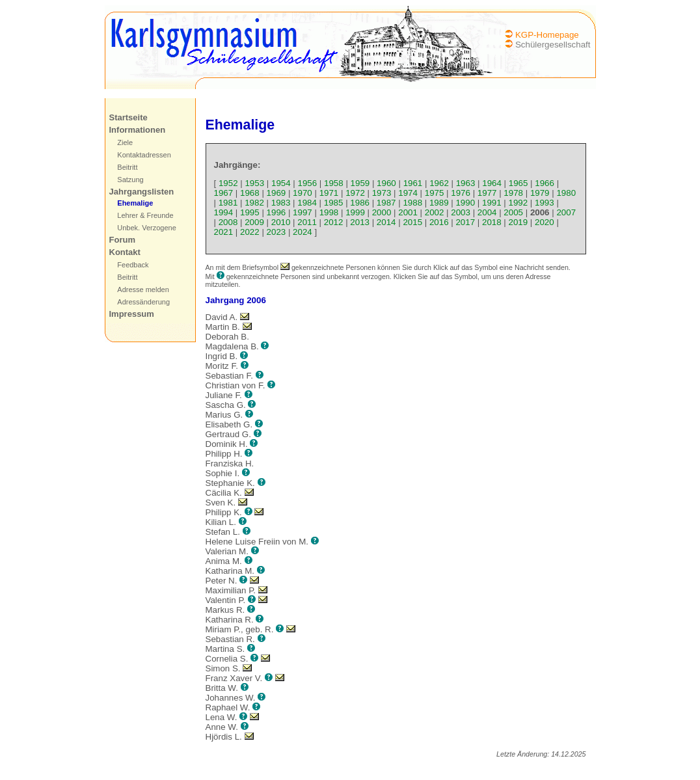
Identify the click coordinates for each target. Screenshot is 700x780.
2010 (281, 222)
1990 (465, 203)
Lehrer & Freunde (145, 215)
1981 (228, 203)
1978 (513, 193)
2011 (307, 222)
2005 (513, 212)
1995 (250, 212)
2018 (492, 222)
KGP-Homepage (547, 35)
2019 (518, 222)
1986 (360, 203)
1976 (461, 193)
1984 (307, 203)
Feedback (133, 265)
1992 (518, 203)
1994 (224, 212)
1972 (355, 193)
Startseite (128, 117)
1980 (566, 193)
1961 (413, 183)
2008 (228, 222)
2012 (334, 222)
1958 (334, 183)
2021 (224, 232)
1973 (382, 193)
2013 (360, 222)
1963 (466, 183)
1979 (540, 193)
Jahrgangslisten (142, 192)
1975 (435, 193)
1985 (334, 203)
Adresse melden (143, 289)
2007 (566, 212)
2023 (276, 232)
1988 (412, 203)
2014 (386, 222)
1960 (386, 183)
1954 (281, 183)
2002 (435, 212)
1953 (254, 183)
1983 (281, 203)
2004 (487, 212)
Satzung (130, 180)
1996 (276, 212)
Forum (122, 240)
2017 (465, 222)
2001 (408, 212)
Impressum (132, 314)
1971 (329, 193)
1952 (228, 183)
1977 (487, 193)
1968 (250, 193)
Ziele (125, 142)
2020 (545, 222)
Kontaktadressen (144, 155)
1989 (439, 203)
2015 (412, 222)
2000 (382, 212)
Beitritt (127, 167)
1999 (355, 212)
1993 (545, 203)
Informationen (138, 130)
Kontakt (125, 252)
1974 (408, 193)
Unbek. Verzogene (147, 228)
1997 (303, 212)
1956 (308, 183)
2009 (254, 222)
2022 (250, 232)
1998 (329, 212)
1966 (545, 183)
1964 (492, 183)
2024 (303, 232)
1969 (276, 193)
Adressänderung (143, 302)
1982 (254, 203)
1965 (518, 183)
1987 (386, 203)
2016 (439, 222)
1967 (224, 193)
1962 (439, 183)
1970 (303, 193)
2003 (461, 212)
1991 (492, 203)
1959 (360, 183)
